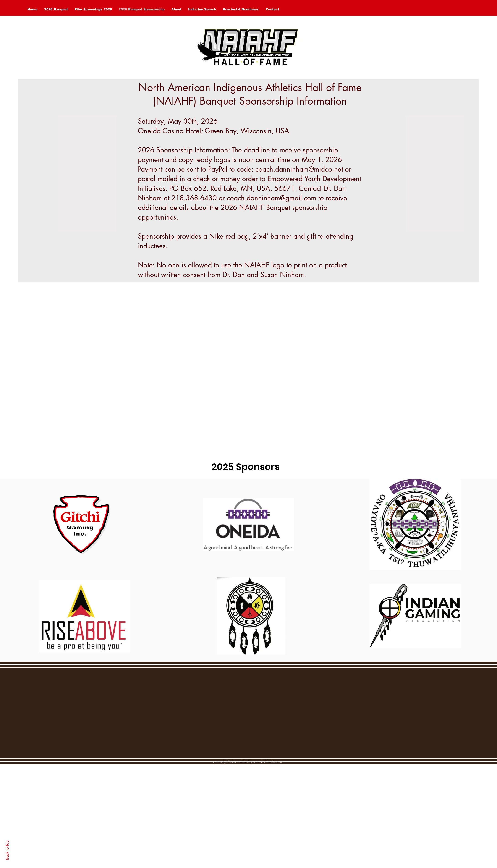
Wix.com (276, 762)
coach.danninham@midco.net (299, 169)
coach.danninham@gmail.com (272, 198)
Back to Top (7, 850)
